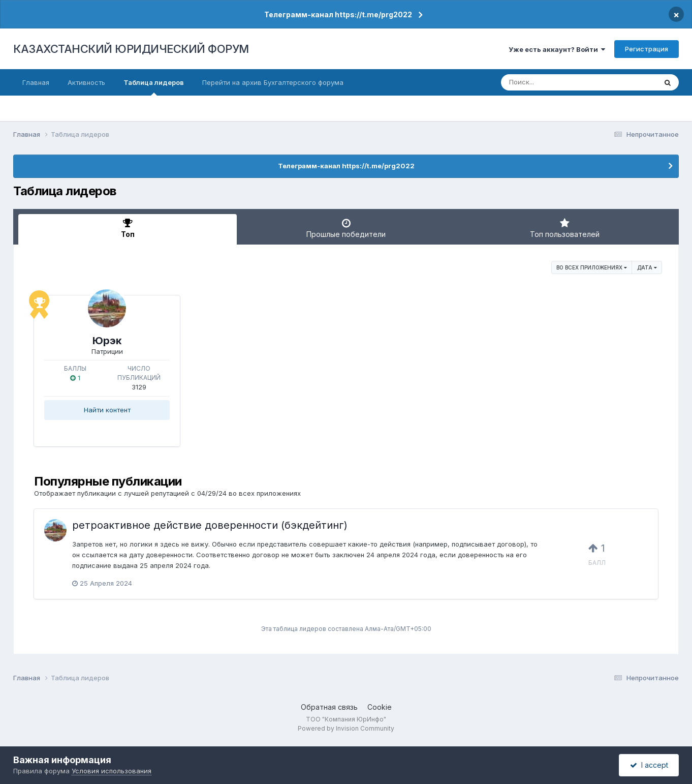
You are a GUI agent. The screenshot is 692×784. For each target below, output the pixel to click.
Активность (86, 82)
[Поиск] (559, 82)
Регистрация (647, 49)
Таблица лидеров (154, 87)
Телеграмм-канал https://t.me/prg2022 (338, 14)
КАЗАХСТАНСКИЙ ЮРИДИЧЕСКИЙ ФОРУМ (131, 49)
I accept (649, 765)
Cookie (380, 707)
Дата (647, 267)
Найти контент (107, 410)
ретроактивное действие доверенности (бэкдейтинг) (210, 525)
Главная (36, 82)
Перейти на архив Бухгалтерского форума (273, 82)
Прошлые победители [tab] (346, 228)
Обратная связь (329, 707)
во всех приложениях (592, 267)
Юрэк (107, 341)
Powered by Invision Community (346, 728)
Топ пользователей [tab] (564, 228)
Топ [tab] (128, 228)
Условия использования (112, 771)
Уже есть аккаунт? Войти (557, 49)
